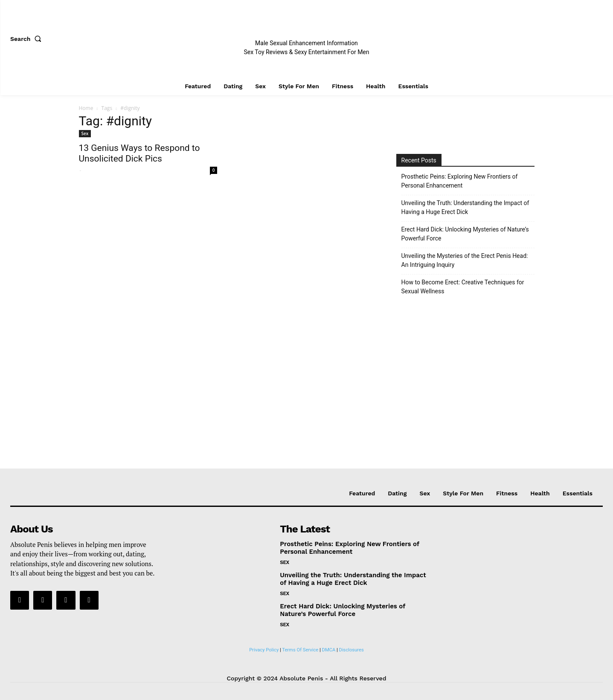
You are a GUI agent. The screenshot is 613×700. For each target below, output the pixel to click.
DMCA (329, 650)
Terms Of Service (300, 650)
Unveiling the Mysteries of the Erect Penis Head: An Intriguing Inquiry (465, 260)
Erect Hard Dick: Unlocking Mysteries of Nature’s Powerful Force (465, 234)
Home (86, 108)
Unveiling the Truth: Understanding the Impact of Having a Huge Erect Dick (465, 207)
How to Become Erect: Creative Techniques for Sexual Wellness (463, 287)
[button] (28, 39)
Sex (85, 133)
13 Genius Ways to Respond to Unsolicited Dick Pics (139, 153)
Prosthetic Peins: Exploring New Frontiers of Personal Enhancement (460, 181)
